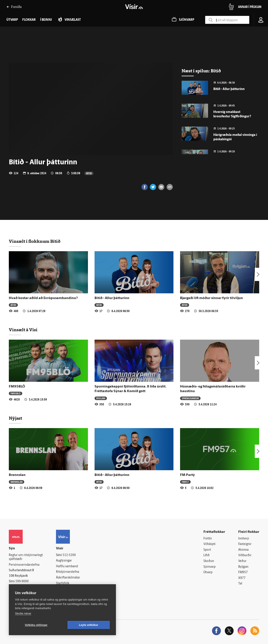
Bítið (89, 173)
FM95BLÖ (17, 387)
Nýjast (15, 418)
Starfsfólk (63, 583)
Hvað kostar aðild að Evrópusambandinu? (43, 298)
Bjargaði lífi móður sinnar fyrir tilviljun (211, 298)
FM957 (185, 482)
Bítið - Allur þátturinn (229, 89)
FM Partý (187, 475)
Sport (207, 550)
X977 (242, 578)
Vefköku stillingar (36, 625)
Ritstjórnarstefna (68, 572)
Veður (242, 561)
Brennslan (17, 475)
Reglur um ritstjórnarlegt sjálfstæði (26, 557)
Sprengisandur (190, 398)
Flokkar (29, 20)
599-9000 (22, 581)
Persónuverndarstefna (24, 565)
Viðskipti (209, 544)
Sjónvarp (209, 567)
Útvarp (208, 572)
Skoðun (209, 561)
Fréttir (208, 539)
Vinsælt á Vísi (23, 330)
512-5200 (69, 555)
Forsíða (14, 7)
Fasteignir (245, 544)
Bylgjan (101, 398)
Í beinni (46, 20)
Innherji (244, 539)
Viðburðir (245, 555)
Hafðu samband (67, 566)
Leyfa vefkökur (89, 625)
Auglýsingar (64, 561)
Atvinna (243, 550)
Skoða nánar (23, 613)
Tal (240, 584)
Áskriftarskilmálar (68, 578)
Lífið (207, 555)
